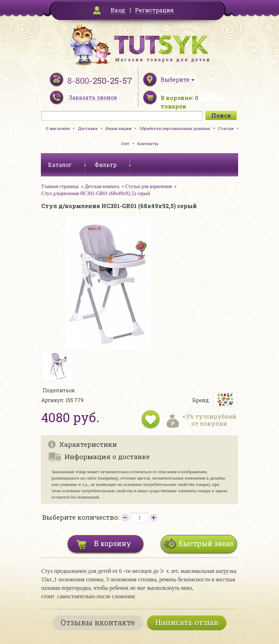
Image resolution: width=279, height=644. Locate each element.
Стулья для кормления (149, 186)
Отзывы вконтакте (98, 622)
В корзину (113, 543)
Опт (125, 143)
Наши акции (119, 128)
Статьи (226, 128)
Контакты (148, 143)
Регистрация (154, 10)
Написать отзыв (187, 622)
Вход (118, 10)
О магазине (58, 128)
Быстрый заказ (206, 543)
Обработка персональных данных (175, 128)
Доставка (88, 128)
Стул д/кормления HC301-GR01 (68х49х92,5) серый (96, 193)
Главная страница (60, 186)
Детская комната (102, 186)
